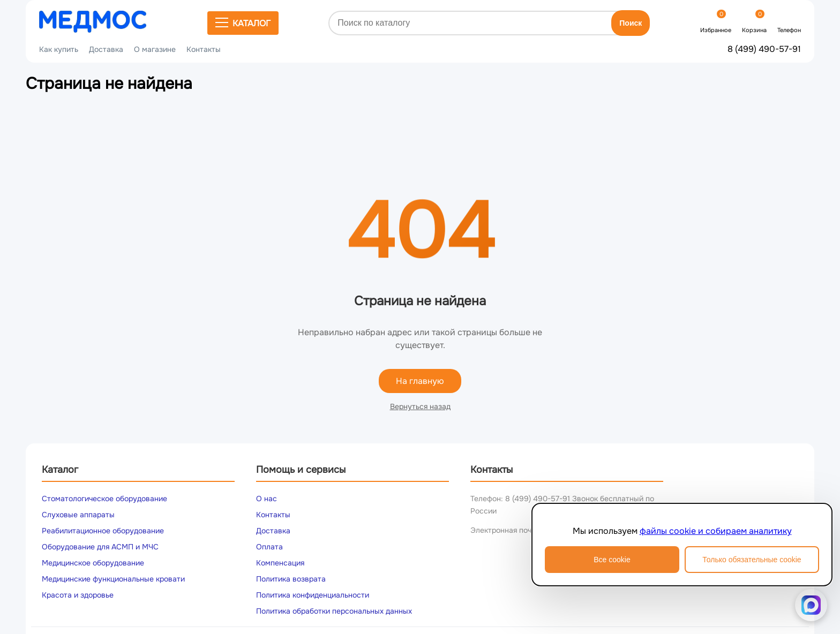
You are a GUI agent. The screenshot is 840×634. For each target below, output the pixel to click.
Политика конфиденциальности (313, 595)
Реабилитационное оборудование (103, 531)
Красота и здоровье (78, 595)
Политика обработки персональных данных (334, 611)
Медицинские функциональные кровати (113, 579)
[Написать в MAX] (811, 605)
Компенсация (280, 563)
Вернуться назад (420, 406)
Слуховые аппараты (78, 515)
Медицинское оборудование (93, 563)
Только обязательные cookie (752, 560)
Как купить (59, 49)
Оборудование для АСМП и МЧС (100, 547)
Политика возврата (291, 579)
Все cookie (612, 560)
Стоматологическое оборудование (104, 499)
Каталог (243, 23)
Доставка (106, 49)
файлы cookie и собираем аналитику (716, 531)
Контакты (204, 49)
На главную (420, 381)
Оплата (269, 547)
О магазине (155, 49)
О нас (267, 499)
